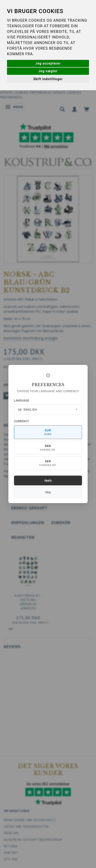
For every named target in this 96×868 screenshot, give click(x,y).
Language (22, 401)
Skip (48, 492)
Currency (22, 421)
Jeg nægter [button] (48, 71)
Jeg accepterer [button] (48, 63)
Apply (48, 480)
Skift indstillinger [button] (48, 79)
